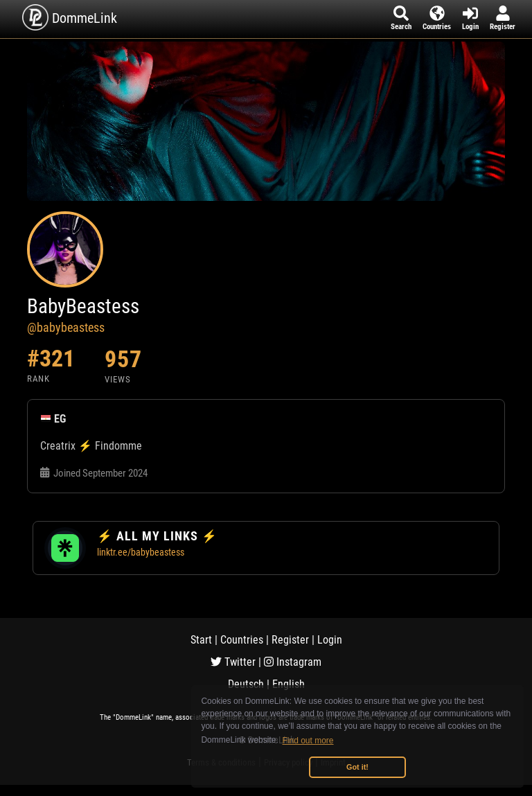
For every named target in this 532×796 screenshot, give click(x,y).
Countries (242, 640)
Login (330, 640)
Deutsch (246, 684)
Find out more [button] (308, 741)
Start (201, 640)
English (289, 684)
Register (290, 640)
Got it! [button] (357, 767)
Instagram (293, 662)
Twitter (233, 662)
